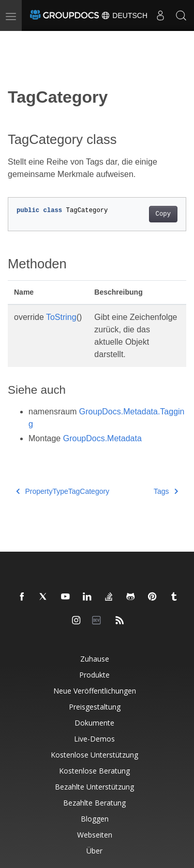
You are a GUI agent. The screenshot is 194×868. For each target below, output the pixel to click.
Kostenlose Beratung (94, 771)
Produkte (94, 675)
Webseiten (95, 835)
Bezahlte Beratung (94, 803)
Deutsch (124, 15)
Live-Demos (94, 739)
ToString (61, 317)
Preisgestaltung (95, 707)
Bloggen (95, 819)
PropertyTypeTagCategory (63, 491)
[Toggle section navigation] (17, 40)
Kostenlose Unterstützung (94, 755)
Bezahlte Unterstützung (94, 787)
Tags (166, 491)
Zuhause (95, 659)
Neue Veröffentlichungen (95, 691)
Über (94, 851)
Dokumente (94, 723)
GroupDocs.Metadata (102, 438)
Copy (163, 214)
